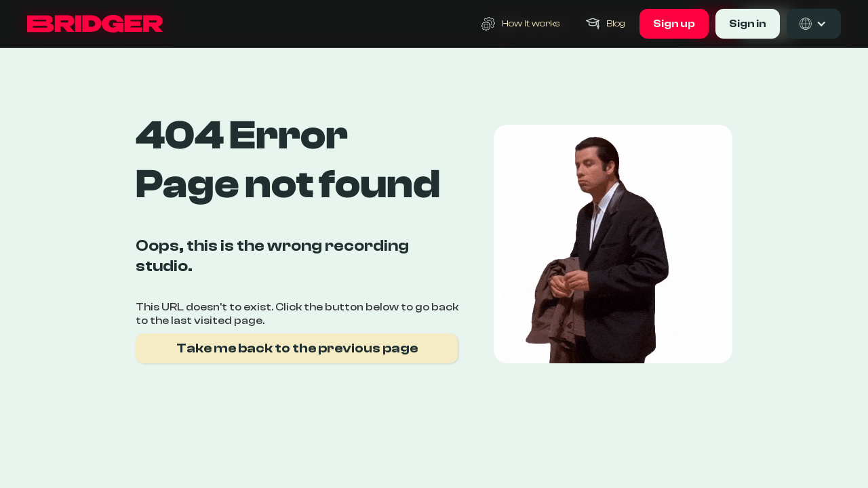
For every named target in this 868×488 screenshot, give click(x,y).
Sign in (748, 24)
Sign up (674, 24)
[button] (814, 24)
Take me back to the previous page (297, 348)
